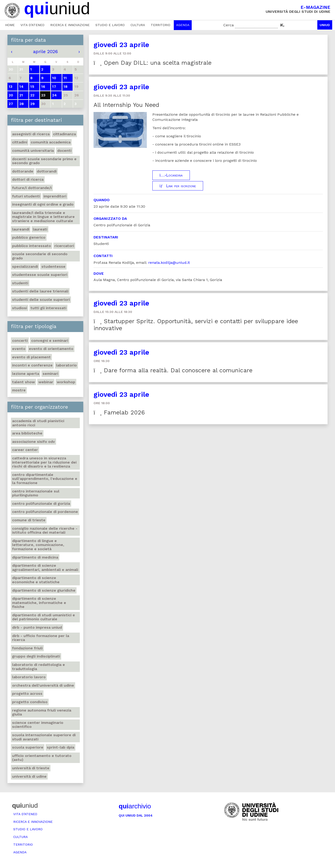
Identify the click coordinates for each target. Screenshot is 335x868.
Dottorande (23, 171)
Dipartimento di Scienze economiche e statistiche (36, 580)
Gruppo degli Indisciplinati (36, 656)
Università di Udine (29, 776)
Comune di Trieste (29, 520)
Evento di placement (31, 357)
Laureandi (21, 229)
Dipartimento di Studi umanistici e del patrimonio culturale (44, 617)
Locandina (171, 175)
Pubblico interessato (32, 246)
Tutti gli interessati (48, 308)
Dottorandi (47, 171)
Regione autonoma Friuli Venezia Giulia (42, 712)
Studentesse (53, 266)
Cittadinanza (64, 134)
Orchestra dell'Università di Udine (43, 685)
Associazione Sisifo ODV (33, 442)
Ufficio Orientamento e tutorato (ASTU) (42, 758)
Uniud (325, 25)
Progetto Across (27, 693)
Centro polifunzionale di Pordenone (45, 512)
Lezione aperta (26, 374)
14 (21, 86)
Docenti (64, 151)
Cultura (138, 25)
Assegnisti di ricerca (31, 134)
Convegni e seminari (50, 341)
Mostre (19, 390)
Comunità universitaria (33, 151)
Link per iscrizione (178, 186)
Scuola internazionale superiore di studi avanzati (44, 737)
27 (11, 104)
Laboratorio (66, 365)
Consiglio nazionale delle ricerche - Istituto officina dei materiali (45, 531)
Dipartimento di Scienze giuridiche (44, 590)
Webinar (46, 382)
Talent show (23, 382)
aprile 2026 (45, 51)
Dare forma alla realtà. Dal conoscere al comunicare (173, 370)
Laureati (40, 229)
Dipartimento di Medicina (35, 557)
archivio (135, 806)
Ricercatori (64, 246)
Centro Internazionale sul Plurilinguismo (36, 493)
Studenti (20, 283)
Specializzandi (25, 266)
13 (10, 86)
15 (32, 86)
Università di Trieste (31, 768)
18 (65, 86)
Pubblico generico (29, 237)
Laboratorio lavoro (29, 677)
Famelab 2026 (119, 412)
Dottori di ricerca (28, 179)
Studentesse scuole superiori (40, 275)
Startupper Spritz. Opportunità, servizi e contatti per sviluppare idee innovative (196, 325)
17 (54, 86)
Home (10, 25)
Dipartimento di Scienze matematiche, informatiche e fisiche (39, 603)
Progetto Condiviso (30, 702)
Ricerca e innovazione (70, 25)
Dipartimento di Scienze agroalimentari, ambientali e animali (45, 568)
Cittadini (20, 142)
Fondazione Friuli (27, 648)
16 (43, 86)
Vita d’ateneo (32, 25)
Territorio (161, 25)
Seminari (50, 374)
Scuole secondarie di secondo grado (40, 256)
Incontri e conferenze (32, 365)
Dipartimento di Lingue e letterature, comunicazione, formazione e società (38, 545)
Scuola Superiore (28, 747)
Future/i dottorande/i (32, 188)
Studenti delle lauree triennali (40, 291)
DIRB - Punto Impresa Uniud (37, 627)
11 (65, 78)
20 (11, 95)
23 (43, 95)
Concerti (20, 341)
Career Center (25, 450)
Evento (19, 349)
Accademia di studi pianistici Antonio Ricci (38, 423)
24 (54, 95)
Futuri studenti (26, 196)
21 (21, 95)
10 (54, 78)
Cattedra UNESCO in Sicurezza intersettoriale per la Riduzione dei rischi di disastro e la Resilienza (44, 462)
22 (32, 95)
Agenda (183, 25)
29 (32, 104)
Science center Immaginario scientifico (38, 725)
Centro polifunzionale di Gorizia (41, 504)
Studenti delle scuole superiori (41, 300)
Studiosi (20, 308)
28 (22, 104)
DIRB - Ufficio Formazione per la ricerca (41, 638)
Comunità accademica (51, 142)
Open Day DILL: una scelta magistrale (152, 63)
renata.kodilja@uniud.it (169, 263)
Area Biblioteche (27, 433)
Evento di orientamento (51, 349)
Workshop (66, 382)
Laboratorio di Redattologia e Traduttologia (39, 667)
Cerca (229, 25)
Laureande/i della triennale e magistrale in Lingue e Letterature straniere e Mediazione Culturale (43, 217)
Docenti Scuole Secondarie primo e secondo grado (44, 161)
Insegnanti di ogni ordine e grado (43, 204)
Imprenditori (55, 196)
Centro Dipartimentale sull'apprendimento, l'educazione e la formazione (45, 479)
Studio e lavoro (110, 25)
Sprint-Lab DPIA (60, 747)
